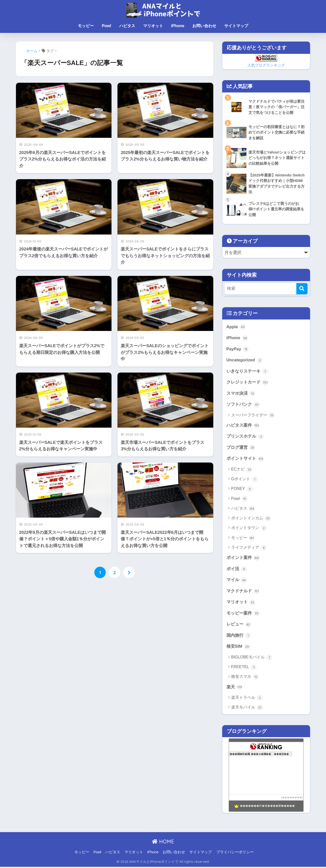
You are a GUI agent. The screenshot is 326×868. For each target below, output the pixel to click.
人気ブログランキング (266, 65)
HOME (163, 843)
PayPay (238, 349)
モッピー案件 (243, 614)
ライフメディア (249, 549)
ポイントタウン (249, 529)
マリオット (153, 26)
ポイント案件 (243, 559)
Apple (236, 327)
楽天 (235, 688)
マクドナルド (243, 592)
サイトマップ (236, 26)
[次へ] (129, 572)
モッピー (86, 26)
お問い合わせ (204, 26)
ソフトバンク (243, 405)
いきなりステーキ (247, 372)
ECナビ (242, 470)
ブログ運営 (241, 448)
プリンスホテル (245, 437)
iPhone (178, 26)
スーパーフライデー (253, 416)
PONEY (242, 490)
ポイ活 (237, 570)
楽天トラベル (247, 699)
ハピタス (127, 26)
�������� (292, 799)
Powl (106, 26)
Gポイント (245, 480)
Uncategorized (245, 361)
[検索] (302, 289)
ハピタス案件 (243, 426)
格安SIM (238, 648)
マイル (237, 581)
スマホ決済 (241, 394)
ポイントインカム (251, 519)
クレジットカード (247, 383)
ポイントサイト (245, 460)
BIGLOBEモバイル (252, 658)
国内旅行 (239, 637)
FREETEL (244, 668)
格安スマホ (245, 678)
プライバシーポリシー (235, 853)
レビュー (239, 626)
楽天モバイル (247, 709)
